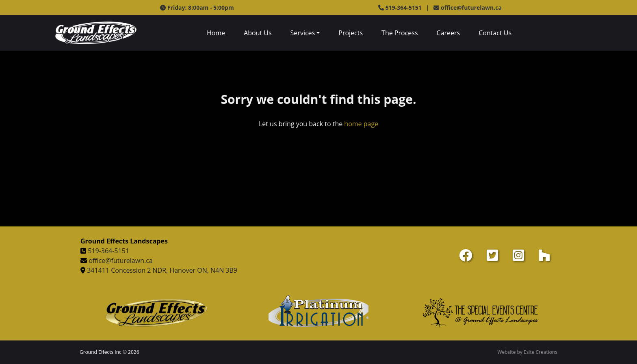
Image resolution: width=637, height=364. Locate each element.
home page (361, 124)
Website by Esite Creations (527, 352)
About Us (258, 33)
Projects (351, 33)
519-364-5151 (108, 251)
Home (216, 33)
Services (303, 33)
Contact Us (495, 33)
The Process (400, 33)
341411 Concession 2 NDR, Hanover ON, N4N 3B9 (162, 270)
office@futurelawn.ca (471, 8)
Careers (448, 33)
